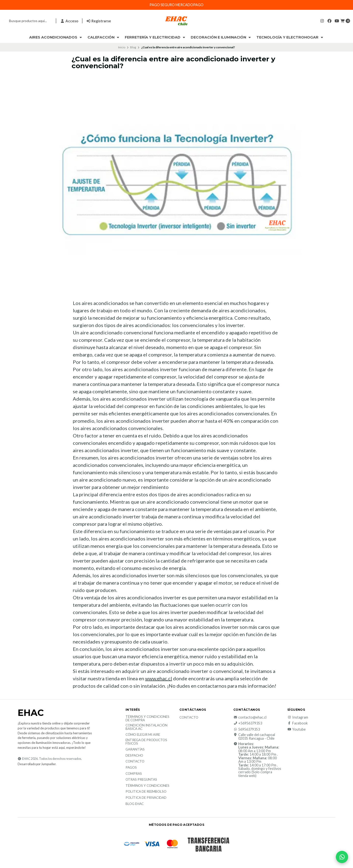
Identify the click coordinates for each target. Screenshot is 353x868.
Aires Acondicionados (56, 37)
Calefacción (104, 37)
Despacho (134, 756)
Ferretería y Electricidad (155, 37)
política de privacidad (146, 798)
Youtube (296, 729)
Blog (133, 47)
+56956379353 (248, 723)
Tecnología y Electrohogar (290, 37)
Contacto (135, 762)
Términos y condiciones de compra (147, 718)
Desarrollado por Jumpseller (37, 764)
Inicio (122, 47)
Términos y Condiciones (147, 786)
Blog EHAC (135, 804)
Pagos (131, 768)
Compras (134, 774)
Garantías (135, 750)
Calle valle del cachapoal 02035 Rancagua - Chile (254, 737)
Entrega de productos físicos (146, 742)
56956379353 (247, 729)
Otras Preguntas (141, 780)
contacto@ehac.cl (250, 717)
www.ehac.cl (159, 678)
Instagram (298, 717)
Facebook (297, 723)
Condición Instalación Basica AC (146, 727)
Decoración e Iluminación (221, 37)
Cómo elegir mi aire (143, 735)
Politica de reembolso (146, 792)
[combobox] (27, 21)
